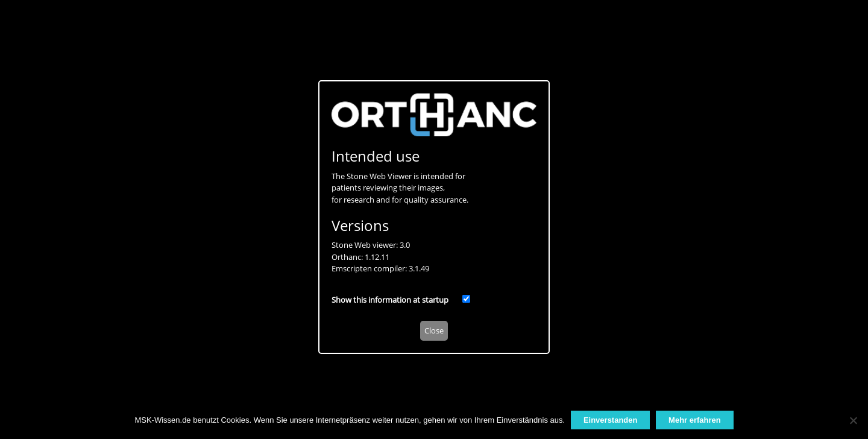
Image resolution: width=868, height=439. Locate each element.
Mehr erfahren (695, 420)
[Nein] (853, 420)
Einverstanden (611, 420)
